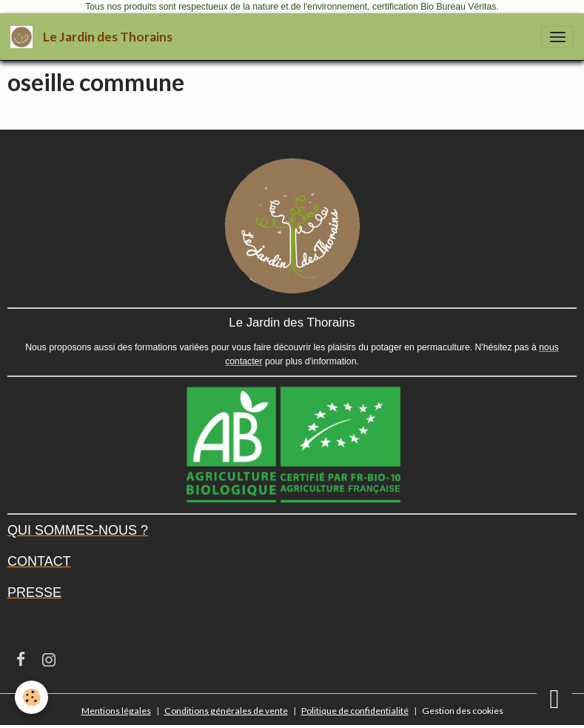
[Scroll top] (554, 698)
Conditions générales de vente (226, 711)
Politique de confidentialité (355, 711)
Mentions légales (116, 711)
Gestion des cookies (463, 711)
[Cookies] (31, 697)
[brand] (94, 37)
